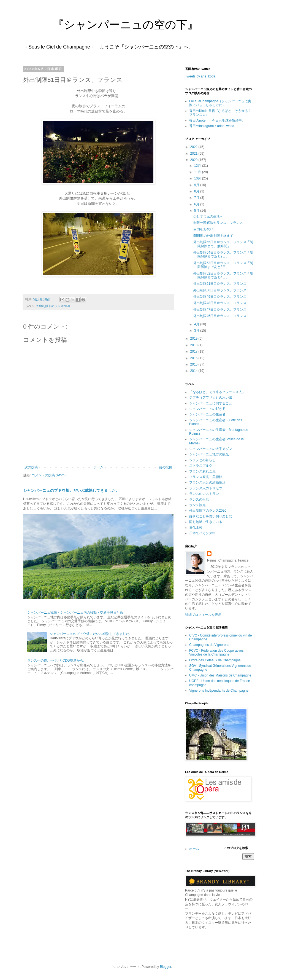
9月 (197, 185)
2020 (194, 160)
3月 (197, 331)
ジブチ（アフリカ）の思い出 (211, 398)
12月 (198, 166)
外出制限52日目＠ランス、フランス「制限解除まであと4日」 (223, 275)
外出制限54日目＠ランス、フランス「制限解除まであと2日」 (223, 254)
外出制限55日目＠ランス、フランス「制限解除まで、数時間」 (223, 244)
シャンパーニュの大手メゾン (211, 449)
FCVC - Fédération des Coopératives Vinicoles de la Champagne (216, 653)
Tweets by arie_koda (200, 76)
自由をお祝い (203, 229)
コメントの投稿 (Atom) (49, 475)
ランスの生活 (199, 500)
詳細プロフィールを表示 (203, 615)
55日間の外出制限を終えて (213, 236)
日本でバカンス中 (202, 533)
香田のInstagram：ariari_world (212, 126)
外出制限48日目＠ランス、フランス (220, 303)
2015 (194, 364)
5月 (197, 211)
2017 (194, 351)
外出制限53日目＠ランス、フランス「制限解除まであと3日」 (223, 265)
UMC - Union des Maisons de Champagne (220, 675)
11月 (198, 172)
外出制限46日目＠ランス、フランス (220, 316)
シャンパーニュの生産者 (207, 414)
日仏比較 (196, 528)
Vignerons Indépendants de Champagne (219, 691)
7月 (197, 198)
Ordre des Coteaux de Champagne (215, 660)
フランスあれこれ (202, 471)
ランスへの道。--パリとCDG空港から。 (57, 661)
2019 (194, 339)
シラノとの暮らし (202, 460)
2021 (194, 154)
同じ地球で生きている (206, 522)
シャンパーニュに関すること (211, 403)
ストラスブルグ (201, 466)
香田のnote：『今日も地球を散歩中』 (217, 120)
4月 (197, 324)
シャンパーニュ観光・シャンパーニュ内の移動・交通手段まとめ (75, 613)
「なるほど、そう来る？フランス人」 (217, 392)
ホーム (98, 467)
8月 (197, 191)
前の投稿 (166, 467)
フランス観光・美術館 (206, 477)
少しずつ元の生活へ (208, 216)
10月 (198, 178)
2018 (194, 345)
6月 (197, 204)
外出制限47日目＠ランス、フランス (220, 310)
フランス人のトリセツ (206, 488)
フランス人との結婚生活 (207, 482)
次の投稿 (31, 467)
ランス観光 (197, 505)
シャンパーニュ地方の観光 (209, 454)
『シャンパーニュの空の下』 (109, 25)
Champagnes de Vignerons (209, 645)
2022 (194, 147)
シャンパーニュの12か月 (208, 409)
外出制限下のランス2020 (53, 306)
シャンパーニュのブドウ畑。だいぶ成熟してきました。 (71, 490)
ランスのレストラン (204, 494)
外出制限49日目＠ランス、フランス (220, 297)
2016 (194, 358)
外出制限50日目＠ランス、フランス (220, 290)
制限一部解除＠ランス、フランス (218, 223)
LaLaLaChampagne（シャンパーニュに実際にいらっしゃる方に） (220, 103)
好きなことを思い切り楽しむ (211, 516)
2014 (194, 371)
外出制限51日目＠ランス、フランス (220, 284)
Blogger (166, 967)
